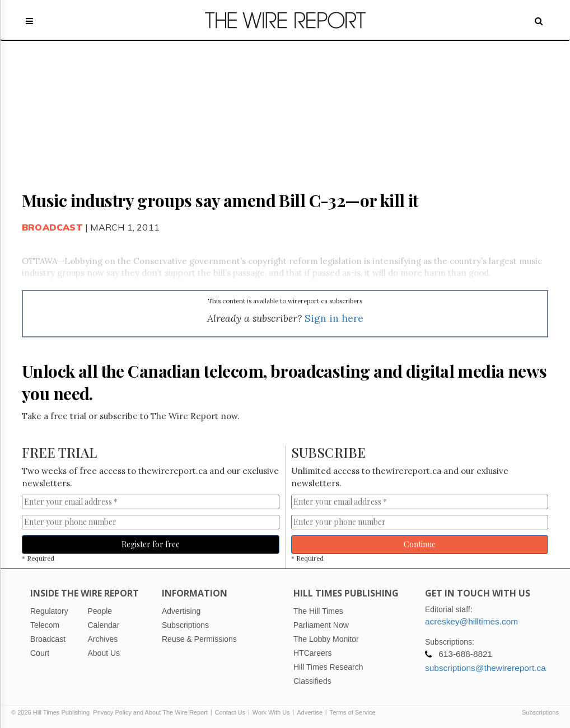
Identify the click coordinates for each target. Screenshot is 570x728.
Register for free (151, 544)
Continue (420, 544)
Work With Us (271, 712)
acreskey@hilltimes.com (471, 621)
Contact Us (230, 712)
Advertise (310, 712)
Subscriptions (540, 712)
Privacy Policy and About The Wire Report (150, 712)
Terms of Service (353, 712)
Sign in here (334, 318)
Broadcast (52, 227)
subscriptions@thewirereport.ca (485, 668)
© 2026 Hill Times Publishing (52, 712)
